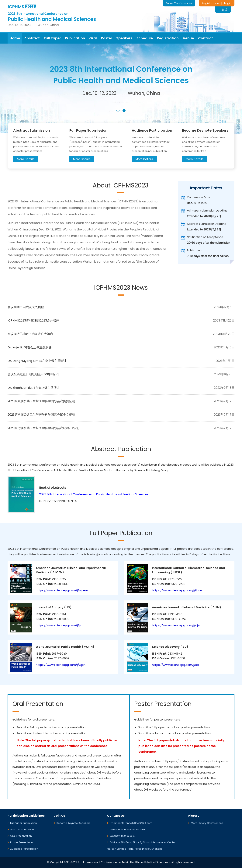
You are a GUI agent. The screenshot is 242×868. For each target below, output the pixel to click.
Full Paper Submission (24, 823)
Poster (107, 38)
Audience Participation (24, 849)
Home (15, 38)
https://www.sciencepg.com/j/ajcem (62, 590)
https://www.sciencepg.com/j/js (58, 625)
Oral (93, 38)
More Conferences (179, 3)
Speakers (124, 38)
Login (228, 3)
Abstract (32, 38)
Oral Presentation (21, 836)
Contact (206, 38)
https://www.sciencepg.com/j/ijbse (177, 590)
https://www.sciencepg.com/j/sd (175, 665)
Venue (188, 38)
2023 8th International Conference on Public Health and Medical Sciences (94, 494)
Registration (210, 3)
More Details (26, 159)
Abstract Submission (23, 829)
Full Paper (52, 38)
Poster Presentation (22, 842)
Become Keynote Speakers (73, 823)
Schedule (145, 38)
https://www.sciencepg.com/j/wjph (61, 665)
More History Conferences (207, 823)
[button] (118, 110)
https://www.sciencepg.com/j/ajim (177, 625)
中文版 (223, 10)
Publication (75, 38)
